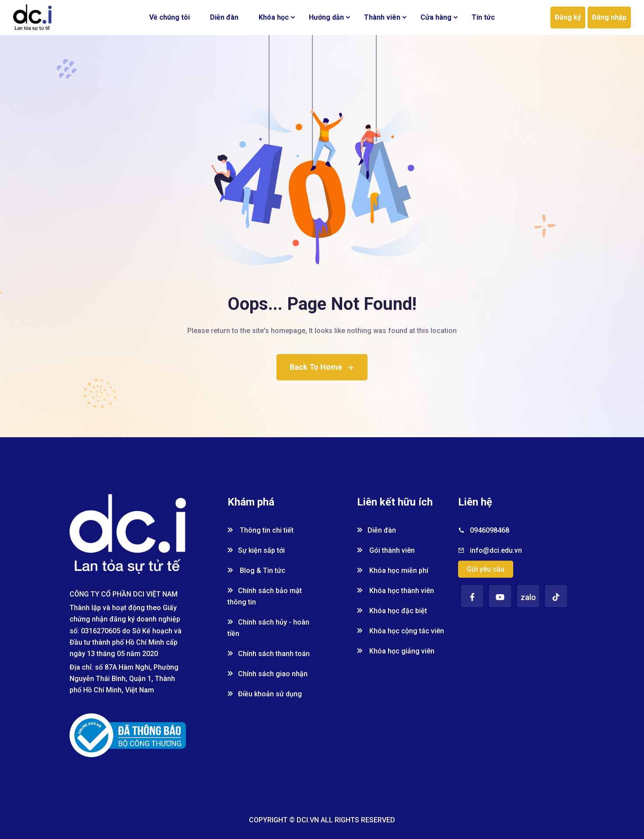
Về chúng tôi (170, 17)
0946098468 (490, 530)
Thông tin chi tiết (261, 530)
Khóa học (274, 17)
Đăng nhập (609, 17)
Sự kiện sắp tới (256, 550)
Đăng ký (568, 17)
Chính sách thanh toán (269, 654)
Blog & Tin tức (256, 570)
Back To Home (322, 367)
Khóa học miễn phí (393, 570)
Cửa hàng (436, 17)
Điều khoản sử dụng (265, 694)
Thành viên (382, 17)
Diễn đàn (224, 17)
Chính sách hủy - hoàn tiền (268, 628)
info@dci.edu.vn (496, 550)
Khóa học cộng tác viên (401, 631)
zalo (528, 597)
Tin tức (483, 17)
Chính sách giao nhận (268, 674)
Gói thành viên (386, 550)
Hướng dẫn (326, 17)
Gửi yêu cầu (486, 569)
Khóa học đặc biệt (392, 611)
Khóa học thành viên (395, 591)
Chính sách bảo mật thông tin (265, 596)
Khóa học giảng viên (396, 651)
